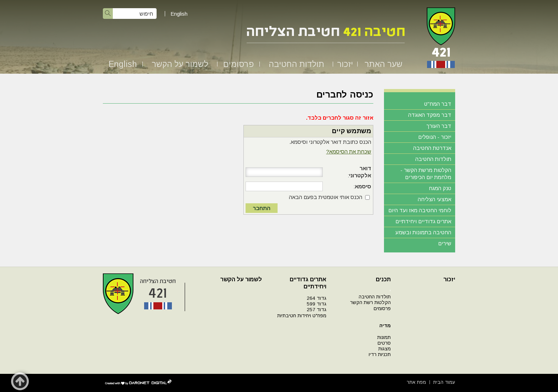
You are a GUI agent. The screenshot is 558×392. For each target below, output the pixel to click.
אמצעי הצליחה (435, 199)
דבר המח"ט (438, 104)
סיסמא (363, 186)
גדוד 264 (317, 298)
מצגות (385, 349)
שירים (445, 243)
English (179, 14)
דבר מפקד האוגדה (430, 115)
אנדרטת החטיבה (432, 148)
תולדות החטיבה (296, 64)
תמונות (384, 337)
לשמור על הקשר (180, 64)
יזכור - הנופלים (435, 137)
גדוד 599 (317, 304)
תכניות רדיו (380, 354)
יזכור (345, 64)
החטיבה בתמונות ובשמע (423, 232)
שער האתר (383, 64)
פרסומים (238, 64)
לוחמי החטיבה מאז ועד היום (420, 210)
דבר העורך (439, 126)
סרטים (384, 343)
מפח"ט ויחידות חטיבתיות (302, 316)
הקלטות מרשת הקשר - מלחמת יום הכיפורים (426, 174)
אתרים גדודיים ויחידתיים (423, 221)
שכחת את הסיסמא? (349, 151)
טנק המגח (440, 188)
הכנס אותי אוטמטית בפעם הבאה (326, 197)
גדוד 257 (317, 310)
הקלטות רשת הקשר (370, 302)
